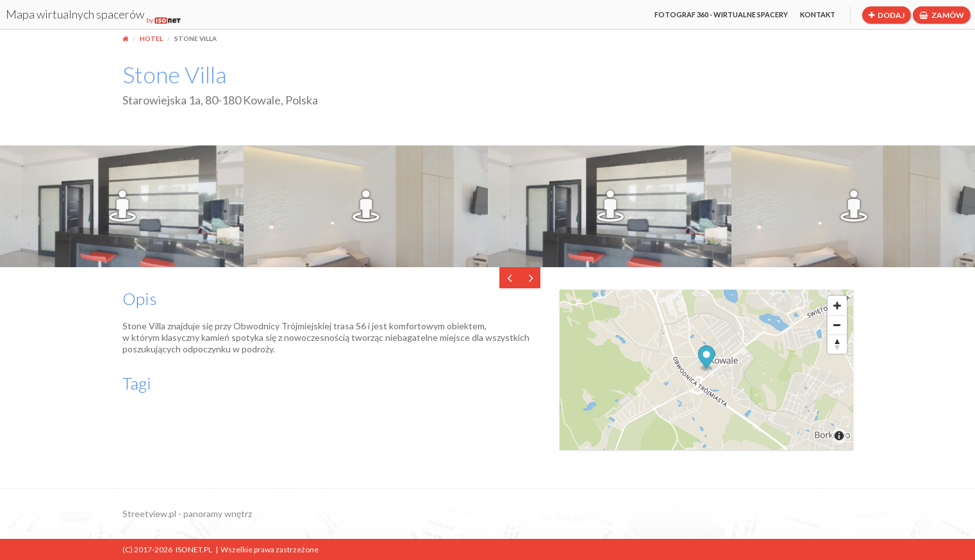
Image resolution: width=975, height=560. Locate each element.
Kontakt (818, 14)
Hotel (151, 38)
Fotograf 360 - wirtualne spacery (721, 14)
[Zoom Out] (837, 325)
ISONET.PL (194, 549)
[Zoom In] (837, 306)
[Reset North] (837, 344)
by (163, 20)
